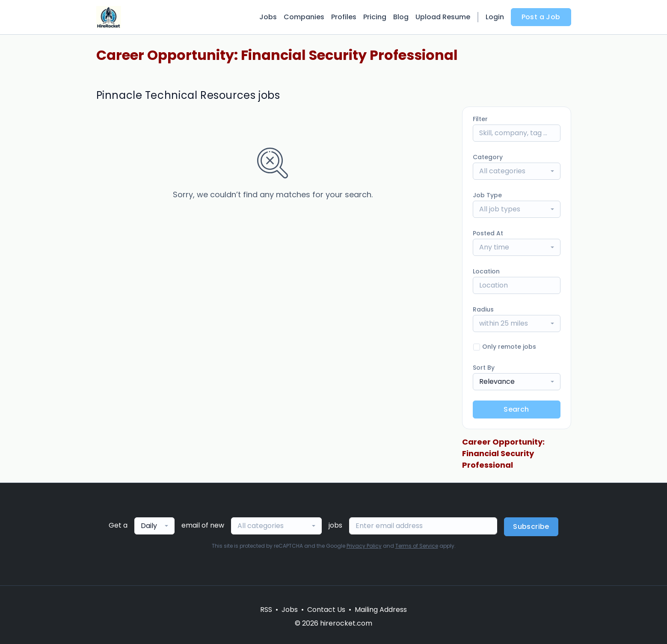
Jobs (268, 17)
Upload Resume (443, 17)
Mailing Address (381, 610)
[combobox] (517, 171)
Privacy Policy (364, 546)
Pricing (375, 17)
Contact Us (326, 610)
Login (495, 17)
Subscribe (531, 527)
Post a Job (541, 17)
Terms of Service (417, 546)
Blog (401, 17)
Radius (483, 309)
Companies (304, 17)
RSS (266, 610)
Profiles (344, 17)
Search (516, 409)
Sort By (484, 368)
